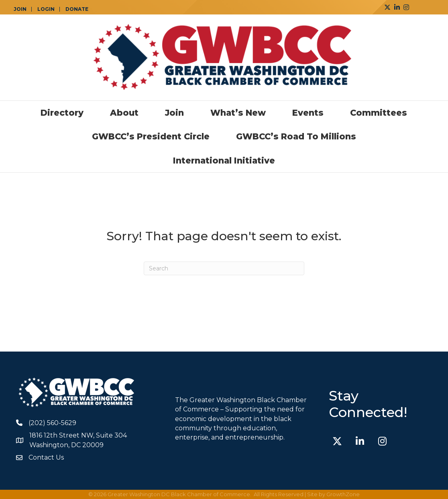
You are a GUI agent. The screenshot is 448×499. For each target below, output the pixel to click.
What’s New (238, 113)
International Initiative (224, 161)
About (124, 113)
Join (174, 113)
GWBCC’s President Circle (151, 136)
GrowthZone (343, 494)
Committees (379, 113)
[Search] (224, 268)
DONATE (77, 9)
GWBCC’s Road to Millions (296, 136)
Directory (62, 113)
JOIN (20, 9)
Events (308, 113)
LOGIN (46, 9)
